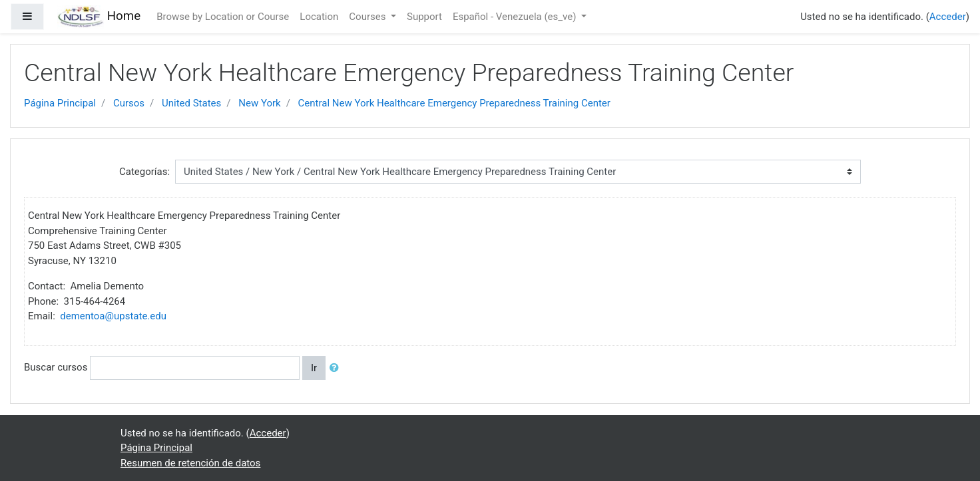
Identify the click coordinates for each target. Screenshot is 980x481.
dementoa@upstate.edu (113, 316)
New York (259, 103)
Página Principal (60, 103)
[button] (337, 368)
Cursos (129, 103)
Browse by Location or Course (223, 17)
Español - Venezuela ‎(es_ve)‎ (516, 17)
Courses (368, 17)
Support (424, 17)
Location (319, 17)
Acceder (948, 17)
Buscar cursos (56, 367)
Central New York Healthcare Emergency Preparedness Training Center (454, 103)
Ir (314, 368)
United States (191, 103)
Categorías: (144, 172)
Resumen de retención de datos (190, 463)
